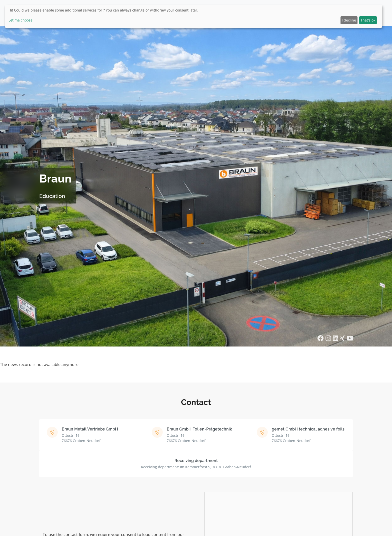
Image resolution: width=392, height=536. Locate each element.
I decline (349, 20)
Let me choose (20, 20)
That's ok (368, 20)
